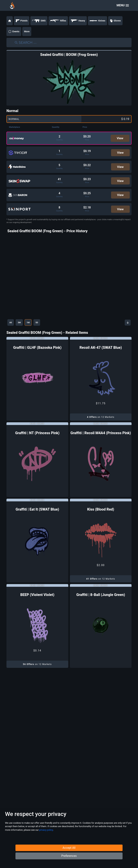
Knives (97, 21)
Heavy (78, 21)
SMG (39, 21)
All (12, 327)
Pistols (22, 21)
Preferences (69, 863)
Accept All (69, 855)
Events (14, 32)
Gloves (115, 21)
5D (44, 327)
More (27, 31)
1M (33, 327)
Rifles (58, 21)
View (120, 138)
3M (22, 327)
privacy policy (46, 839)
